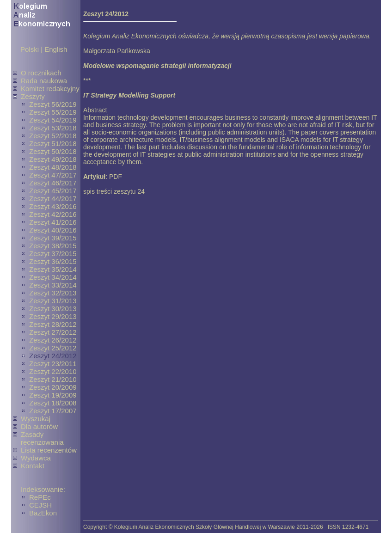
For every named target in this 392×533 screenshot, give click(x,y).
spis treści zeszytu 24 (114, 191)
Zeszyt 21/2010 (53, 379)
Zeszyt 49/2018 (53, 159)
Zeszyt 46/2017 (53, 183)
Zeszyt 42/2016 (53, 214)
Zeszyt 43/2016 (53, 206)
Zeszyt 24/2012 (53, 356)
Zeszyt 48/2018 (53, 167)
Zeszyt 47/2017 (53, 175)
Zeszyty (33, 96)
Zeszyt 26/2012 (53, 340)
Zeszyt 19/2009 (53, 395)
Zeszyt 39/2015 (53, 238)
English (56, 49)
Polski (30, 49)
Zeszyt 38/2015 (53, 246)
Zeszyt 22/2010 (53, 371)
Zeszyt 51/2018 (53, 144)
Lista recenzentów (49, 450)
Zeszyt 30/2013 (53, 309)
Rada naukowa (44, 81)
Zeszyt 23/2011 (53, 364)
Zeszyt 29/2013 (53, 316)
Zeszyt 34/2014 (53, 277)
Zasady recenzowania (42, 438)
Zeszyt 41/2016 (53, 222)
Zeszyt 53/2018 (53, 128)
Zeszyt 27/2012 (53, 332)
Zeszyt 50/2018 (53, 151)
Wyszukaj (36, 419)
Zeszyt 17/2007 (53, 411)
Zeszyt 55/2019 (53, 112)
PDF (116, 177)
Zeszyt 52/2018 (53, 136)
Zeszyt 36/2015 (53, 261)
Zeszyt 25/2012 (53, 348)
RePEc (40, 497)
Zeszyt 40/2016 (53, 230)
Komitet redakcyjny (50, 89)
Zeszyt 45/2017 (53, 191)
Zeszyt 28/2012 (53, 324)
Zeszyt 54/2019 (53, 120)
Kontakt (33, 466)
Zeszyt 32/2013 (53, 293)
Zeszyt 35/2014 (53, 269)
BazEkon (43, 513)
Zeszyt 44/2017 (53, 199)
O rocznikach (41, 73)
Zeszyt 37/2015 (53, 254)
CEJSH (40, 505)
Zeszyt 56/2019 (53, 104)
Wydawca (36, 458)
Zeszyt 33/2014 (53, 285)
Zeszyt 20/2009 (53, 387)
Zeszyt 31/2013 (53, 301)
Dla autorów (39, 426)
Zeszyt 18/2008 (53, 403)
